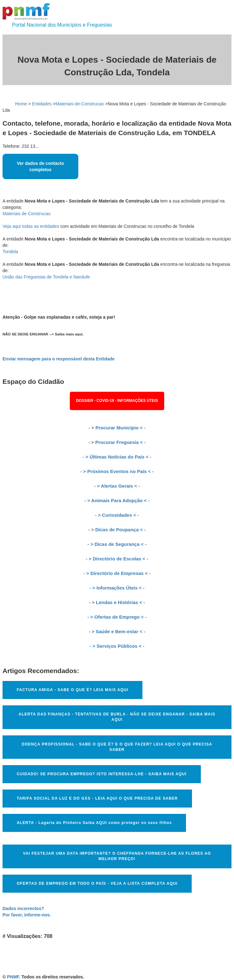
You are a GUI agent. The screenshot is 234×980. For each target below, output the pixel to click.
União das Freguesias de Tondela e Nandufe (46, 277)
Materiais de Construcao (27, 214)
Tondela (10, 252)
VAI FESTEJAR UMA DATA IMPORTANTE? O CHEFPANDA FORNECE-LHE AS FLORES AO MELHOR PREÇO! (117, 856)
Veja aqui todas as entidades (31, 226)
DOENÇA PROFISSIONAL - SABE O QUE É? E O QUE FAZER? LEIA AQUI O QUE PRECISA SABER (117, 747)
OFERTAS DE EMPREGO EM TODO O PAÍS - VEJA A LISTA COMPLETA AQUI (97, 883)
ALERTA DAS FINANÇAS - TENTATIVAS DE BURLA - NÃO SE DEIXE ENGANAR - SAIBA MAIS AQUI (117, 717)
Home (21, 104)
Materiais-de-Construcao (80, 104)
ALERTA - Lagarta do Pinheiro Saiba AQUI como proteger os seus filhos (94, 823)
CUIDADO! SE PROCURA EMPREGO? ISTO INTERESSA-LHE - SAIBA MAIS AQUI (102, 774)
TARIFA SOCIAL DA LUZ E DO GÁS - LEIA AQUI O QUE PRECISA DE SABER (97, 798)
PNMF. (14, 977)
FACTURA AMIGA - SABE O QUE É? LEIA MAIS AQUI (72, 690)
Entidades (42, 104)
